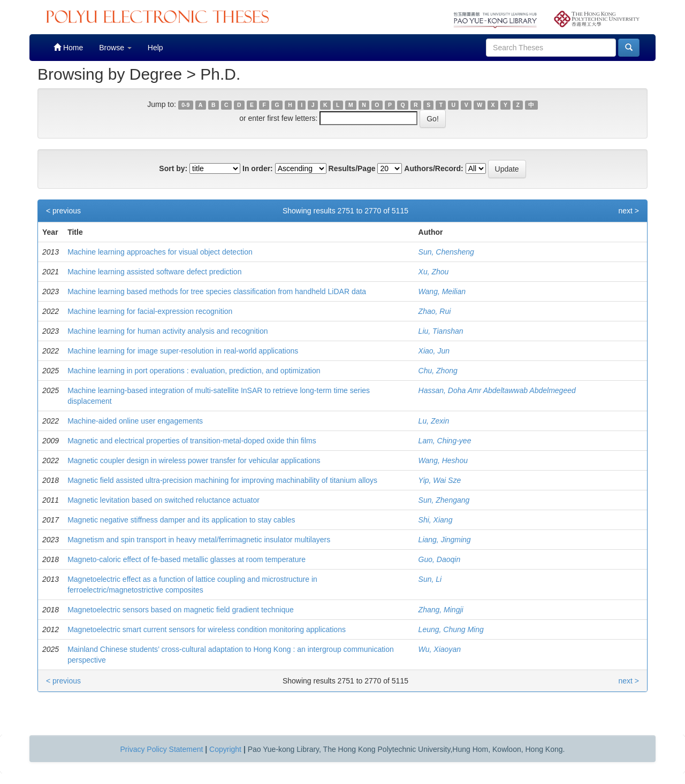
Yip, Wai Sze (440, 480)
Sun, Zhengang (444, 500)
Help (155, 48)
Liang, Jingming (445, 540)
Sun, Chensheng (446, 252)
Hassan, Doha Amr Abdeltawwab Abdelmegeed (497, 390)
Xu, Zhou (434, 272)
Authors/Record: (433, 168)
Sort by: (173, 168)
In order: (258, 168)
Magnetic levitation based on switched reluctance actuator (163, 500)
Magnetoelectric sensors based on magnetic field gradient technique (181, 610)
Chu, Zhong (438, 371)
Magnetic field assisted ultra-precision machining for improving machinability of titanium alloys (222, 480)
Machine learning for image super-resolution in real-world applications (183, 351)
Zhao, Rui (435, 311)
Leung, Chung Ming (451, 629)
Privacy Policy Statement (162, 749)
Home (68, 47)
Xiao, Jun (434, 351)
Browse (115, 48)
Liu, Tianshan (441, 331)
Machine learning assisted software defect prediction (154, 272)
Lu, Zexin (434, 421)
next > (629, 211)
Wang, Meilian (442, 291)
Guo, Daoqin (440, 559)
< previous (63, 211)
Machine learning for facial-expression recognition (150, 311)
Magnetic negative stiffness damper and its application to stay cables (181, 520)
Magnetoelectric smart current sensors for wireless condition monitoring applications (207, 629)
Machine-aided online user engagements (135, 421)
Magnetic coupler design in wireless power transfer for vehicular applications (194, 460)
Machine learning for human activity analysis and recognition (168, 331)
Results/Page (352, 168)
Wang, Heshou (443, 460)
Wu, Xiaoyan (440, 649)
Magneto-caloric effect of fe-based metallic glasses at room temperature (187, 559)
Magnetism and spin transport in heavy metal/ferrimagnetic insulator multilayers (199, 540)
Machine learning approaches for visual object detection (160, 252)
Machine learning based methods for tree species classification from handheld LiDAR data (217, 291)
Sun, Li (430, 579)
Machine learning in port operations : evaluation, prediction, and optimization (194, 371)
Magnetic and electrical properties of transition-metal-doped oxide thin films (192, 441)
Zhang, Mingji (441, 610)
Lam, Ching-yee (445, 441)
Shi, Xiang (436, 520)
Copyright (225, 749)
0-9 (185, 105)
